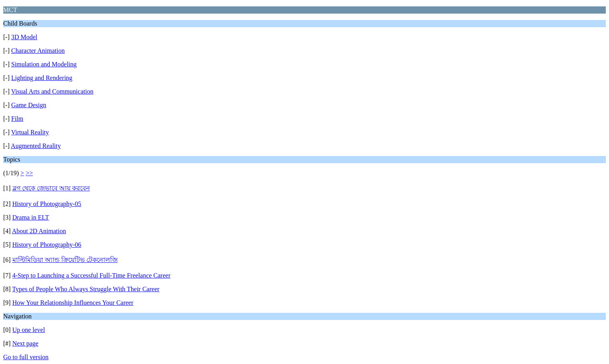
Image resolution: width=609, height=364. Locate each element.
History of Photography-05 (47, 204)
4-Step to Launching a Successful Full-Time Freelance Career (91, 275)
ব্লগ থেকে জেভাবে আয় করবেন (51, 188)
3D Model (24, 37)
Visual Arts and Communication (52, 91)
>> (29, 173)
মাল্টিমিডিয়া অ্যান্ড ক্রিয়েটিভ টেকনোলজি (65, 260)
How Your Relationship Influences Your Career (73, 303)
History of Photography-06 (47, 245)
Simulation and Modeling (44, 64)
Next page (25, 343)
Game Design (29, 105)
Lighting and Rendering (42, 78)
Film (17, 119)
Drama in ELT (31, 217)
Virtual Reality (30, 132)
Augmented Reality (36, 146)
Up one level (29, 330)
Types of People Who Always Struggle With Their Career (86, 289)
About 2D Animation (39, 231)
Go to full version (26, 357)
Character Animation (38, 51)
